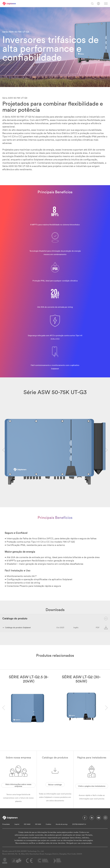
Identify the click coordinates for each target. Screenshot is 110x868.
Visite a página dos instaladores (92, 786)
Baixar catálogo (55, 785)
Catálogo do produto (55, 619)
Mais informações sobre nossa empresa (18, 785)
